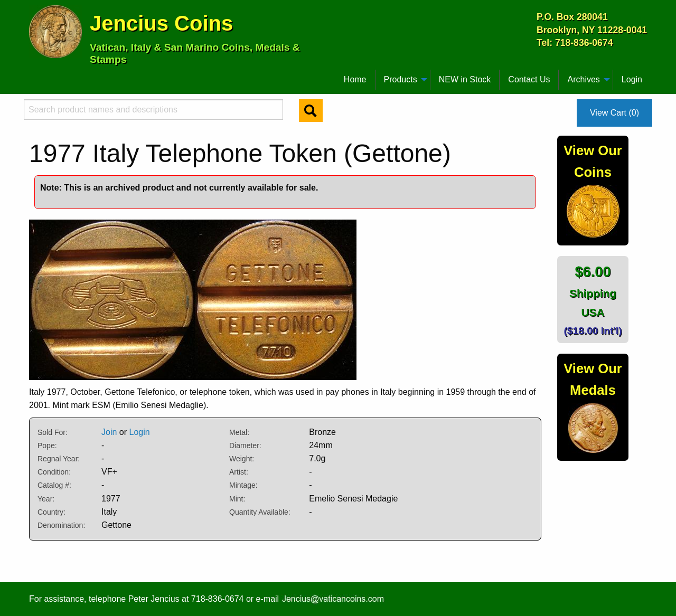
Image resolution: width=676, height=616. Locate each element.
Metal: (239, 432)
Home (355, 79)
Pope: (47, 446)
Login (632, 79)
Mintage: (243, 485)
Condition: (54, 472)
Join (109, 432)
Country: (51, 512)
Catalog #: (54, 485)
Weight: (242, 459)
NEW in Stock (465, 79)
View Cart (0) (614, 113)
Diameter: (245, 446)
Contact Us (529, 79)
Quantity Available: (260, 512)
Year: (46, 499)
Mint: (237, 499)
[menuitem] (34, 75)
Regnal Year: (59, 459)
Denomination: (61, 525)
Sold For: (53, 432)
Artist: (239, 472)
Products (401, 79)
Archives (583, 79)
